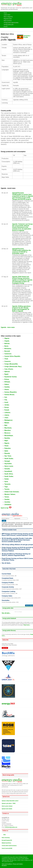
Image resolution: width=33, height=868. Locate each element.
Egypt (6, 374)
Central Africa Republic (12, 356)
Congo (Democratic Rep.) (13, 366)
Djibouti (7, 372)
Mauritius (8, 430)
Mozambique (9, 436)
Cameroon (8, 354)
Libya (6, 418)
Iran (6, 397)
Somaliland (8, 471)
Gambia (7, 387)
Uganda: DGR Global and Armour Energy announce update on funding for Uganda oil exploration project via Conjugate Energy (22, 280)
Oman (6, 446)
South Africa (9, 474)
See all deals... (7, 563)
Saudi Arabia (9, 459)
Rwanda (7, 453)
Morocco (7, 433)
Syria (6, 482)
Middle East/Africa (6, 843)
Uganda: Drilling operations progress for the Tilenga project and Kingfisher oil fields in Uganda (21, 309)
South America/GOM (7, 848)
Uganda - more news (8, 327)
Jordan (7, 405)
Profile (26, 37)
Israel (6, 402)
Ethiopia (7, 382)
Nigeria (7, 443)
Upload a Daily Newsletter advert (10, 801)
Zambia (7, 499)
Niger (6, 441)
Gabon (7, 384)
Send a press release (7, 806)
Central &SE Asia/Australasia (9, 846)
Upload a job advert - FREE (9, 803)
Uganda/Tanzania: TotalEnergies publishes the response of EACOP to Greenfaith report (21, 251)
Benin (6, 346)
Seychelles (8, 464)
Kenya (7, 407)
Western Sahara (10, 494)
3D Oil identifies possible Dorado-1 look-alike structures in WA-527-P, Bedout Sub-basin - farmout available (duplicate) (17, 540)
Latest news (7, 15)
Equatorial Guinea (11, 377)
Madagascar (8, 420)
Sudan (7, 479)
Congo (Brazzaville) (11, 364)
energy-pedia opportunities (11, 23)
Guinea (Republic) (11, 392)
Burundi (7, 351)
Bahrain (7, 343)
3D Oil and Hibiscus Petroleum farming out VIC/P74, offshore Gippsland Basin (16, 555)
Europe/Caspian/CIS (7, 840)
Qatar (6, 451)
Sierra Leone (9, 466)
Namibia (7, 438)
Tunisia (7, 489)
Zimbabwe (8, 505)
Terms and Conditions (7, 864)
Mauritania (8, 428)
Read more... (27, 625)
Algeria (7, 338)
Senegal (7, 461)
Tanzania (7, 484)
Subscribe (5, 648)
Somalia (7, 469)
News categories (8, 17)
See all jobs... (6, 613)
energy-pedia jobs (9, 25)
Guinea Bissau (9, 395)
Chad (6, 359)
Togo (6, 487)
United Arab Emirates (12, 492)
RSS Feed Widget (18, 612)
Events (6, 27)
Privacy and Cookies (18, 864)
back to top (6, 508)
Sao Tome (8, 456)
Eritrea (7, 379)
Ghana (7, 390)
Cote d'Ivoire (9, 369)
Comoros (7, 361)
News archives (8, 21)
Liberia (7, 415)
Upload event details (7, 809)
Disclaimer (4, 866)
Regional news (8, 19)
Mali (6, 425)
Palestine (7, 448)
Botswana (8, 349)
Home (5, 13)
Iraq (6, 400)
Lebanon (7, 413)
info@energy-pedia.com (11, 827)
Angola (7, 341)
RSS (4, 835)
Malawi (7, 423)
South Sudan (9, 476)
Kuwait (7, 410)
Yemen (7, 497)
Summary (27, 36)
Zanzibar (7, 502)
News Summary (6, 838)
